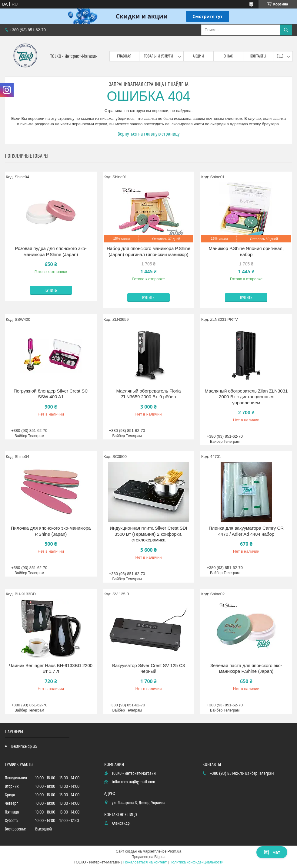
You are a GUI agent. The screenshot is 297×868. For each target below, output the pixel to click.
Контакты (258, 56)
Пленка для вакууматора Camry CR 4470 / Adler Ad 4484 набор (246, 531)
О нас (228, 56)
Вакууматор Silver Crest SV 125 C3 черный (148, 668)
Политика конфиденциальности (197, 862)
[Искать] (286, 30)
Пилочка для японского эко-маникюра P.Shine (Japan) (51, 531)
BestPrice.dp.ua (24, 747)
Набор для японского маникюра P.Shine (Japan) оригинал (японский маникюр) (148, 251)
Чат (272, 852)
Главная (124, 56)
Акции (198, 56)
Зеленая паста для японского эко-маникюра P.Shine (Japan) (246, 668)
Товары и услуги (159, 56)
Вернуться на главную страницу (149, 134)
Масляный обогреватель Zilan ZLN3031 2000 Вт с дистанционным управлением (246, 397)
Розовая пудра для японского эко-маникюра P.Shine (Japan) (51, 251)
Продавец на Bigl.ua (148, 857)
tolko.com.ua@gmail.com (133, 782)
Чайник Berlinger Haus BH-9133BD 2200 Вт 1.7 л (51, 668)
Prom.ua (174, 851)
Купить (51, 291)
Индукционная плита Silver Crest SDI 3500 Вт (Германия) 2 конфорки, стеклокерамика (148, 534)
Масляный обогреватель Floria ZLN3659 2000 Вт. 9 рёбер (148, 394)
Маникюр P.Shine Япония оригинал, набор (246, 251)
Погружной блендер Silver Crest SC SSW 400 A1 (51, 394)
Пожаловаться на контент (145, 862)
